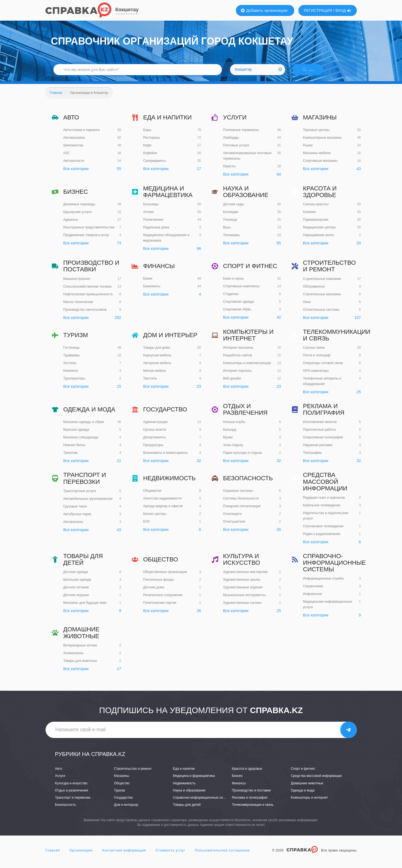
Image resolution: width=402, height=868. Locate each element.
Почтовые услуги (236, 150)
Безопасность (248, 483)
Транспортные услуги (80, 496)
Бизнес (76, 196)
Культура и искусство (242, 564)
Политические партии (160, 607)
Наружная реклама (318, 450)
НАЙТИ (312, 73)
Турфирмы (72, 360)
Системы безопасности (241, 503)
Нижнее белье (74, 450)
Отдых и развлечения (245, 414)
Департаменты (155, 442)
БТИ (146, 526)
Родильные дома (156, 232)
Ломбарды (231, 142)
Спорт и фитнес (250, 271)
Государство (165, 414)
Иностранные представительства (89, 232)
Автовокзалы (73, 526)
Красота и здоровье (320, 196)
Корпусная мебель (157, 360)
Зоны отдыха (233, 450)
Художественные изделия (243, 592)
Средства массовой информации (325, 486)
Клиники (309, 217)
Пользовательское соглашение (222, 855)
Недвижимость (170, 483)
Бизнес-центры (155, 519)
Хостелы (70, 368)
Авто (71, 122)
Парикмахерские (316, 225)
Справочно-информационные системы (334, 567)
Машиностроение (77, 283)
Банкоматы (152, 291)
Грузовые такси (75, 511)
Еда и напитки (168, 122)
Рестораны (152, 142)
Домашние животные (82, 638)
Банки (148, 283)
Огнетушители (234, 526)
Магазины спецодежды (81, 442)
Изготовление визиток (320, 427)
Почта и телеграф (317, 360)
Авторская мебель (157, 368)
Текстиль (150, 383)
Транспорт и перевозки (85, 483)
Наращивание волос (319, 240)
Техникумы (232, 240)
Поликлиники (153, 225)
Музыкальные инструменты (244, 600)
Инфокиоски (312, 599)
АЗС (67, 158)
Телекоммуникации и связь (337, 340)
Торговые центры (316, 135)
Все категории (76, 173)
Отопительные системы (321, 314)
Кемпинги (71, 375)
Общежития (152, 496)
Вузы (227, 232)
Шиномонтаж (73, 150)
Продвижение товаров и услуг (86, 240)
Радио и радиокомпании (322, 539)
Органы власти (155, 434)
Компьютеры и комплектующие (247, 368)
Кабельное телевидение (322, 510)
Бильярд (230, 435)
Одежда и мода (89, 414)
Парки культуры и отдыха (243, 458)
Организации (81, 855)
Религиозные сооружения (163, 600)
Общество (161, 564)
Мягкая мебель (155, 375)
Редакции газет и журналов (324, 502)
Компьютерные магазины (322, 142)
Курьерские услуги (78, 217)
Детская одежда (76, 577)
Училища (230, 225)
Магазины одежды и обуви (84, 427)
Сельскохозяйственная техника (87, 291)
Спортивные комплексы (242, 291)
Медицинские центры (319, 232)
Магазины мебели (317, 158)
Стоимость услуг (171, 855)
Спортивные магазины (320, 165)
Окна (307, 307)
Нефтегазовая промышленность (88, 299)
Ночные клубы (234, 427)
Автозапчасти (74, 165)
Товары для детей (83, 564)
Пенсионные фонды (159, 584)
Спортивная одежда (239, 307)
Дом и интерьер (170, 340)
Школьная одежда (77, 585)
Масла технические (78, 307)
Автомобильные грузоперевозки (88, 503)
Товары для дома (157, 352)
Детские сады (234, 209)
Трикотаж (71, 457)
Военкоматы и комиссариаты (166, 457)
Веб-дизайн (232, 383)
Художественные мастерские (245, 577)
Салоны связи (314, 352)
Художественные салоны (242, 608)
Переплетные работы (320, 435)
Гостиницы (72, 352)
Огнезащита (233, 519)
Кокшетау (127, 10)
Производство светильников (85, 314)
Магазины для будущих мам (85, 608)
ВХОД (343, 10)
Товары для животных (80, 665)
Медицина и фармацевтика (168, 196)
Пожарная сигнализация (242, 511)
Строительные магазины (322, 299)
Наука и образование (246, 196)
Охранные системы (238, 496)
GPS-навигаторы (316, 375)
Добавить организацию (264, 10)
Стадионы (231, 299)
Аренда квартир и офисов (163, 511)
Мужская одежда (76, 434)
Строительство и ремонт (330, 271)
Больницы (151, 209)
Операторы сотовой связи (323, 368)
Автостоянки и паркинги (82, 135)
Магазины (320, 122)
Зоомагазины (74, 658)
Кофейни (150, 158)
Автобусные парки (77, 519)
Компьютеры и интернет (248, 340)
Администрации (155, 427)
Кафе (147, 150)
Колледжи (231, 217)
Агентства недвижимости (163, 503)
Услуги (235, 122)
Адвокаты (71, 224)
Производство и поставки (91, 271)
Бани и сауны (234, 283)
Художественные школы (242, 585)
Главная (53, 855)
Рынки (308, 150)
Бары (147, 135)
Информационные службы (323, 583)
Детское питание (76, 592)
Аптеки (149, 217)
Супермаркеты (155, 165)
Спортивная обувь (237, 314)
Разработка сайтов (238, 360)
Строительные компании (322, 283)
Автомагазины (74, 142)
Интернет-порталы (238, 375)
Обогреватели (314, 291)
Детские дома (154, 592)
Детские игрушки (76, 600)
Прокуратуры (153, 450)
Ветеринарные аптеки (80, 650)
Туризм (76, 340)
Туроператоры (74, 383)
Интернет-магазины (238, 352)
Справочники (313, 591)
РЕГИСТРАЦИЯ (318, 10)
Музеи (228, 442)
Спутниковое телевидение (323, 531)
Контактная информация (124, 855)
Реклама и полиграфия (324, 414)
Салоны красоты (316, 209)
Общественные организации (165, 577)
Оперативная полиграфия (323, 442)
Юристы (230, 171)
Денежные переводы (79, 209)
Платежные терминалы (241, 135)
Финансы (159, 271)
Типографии (312, 458)
